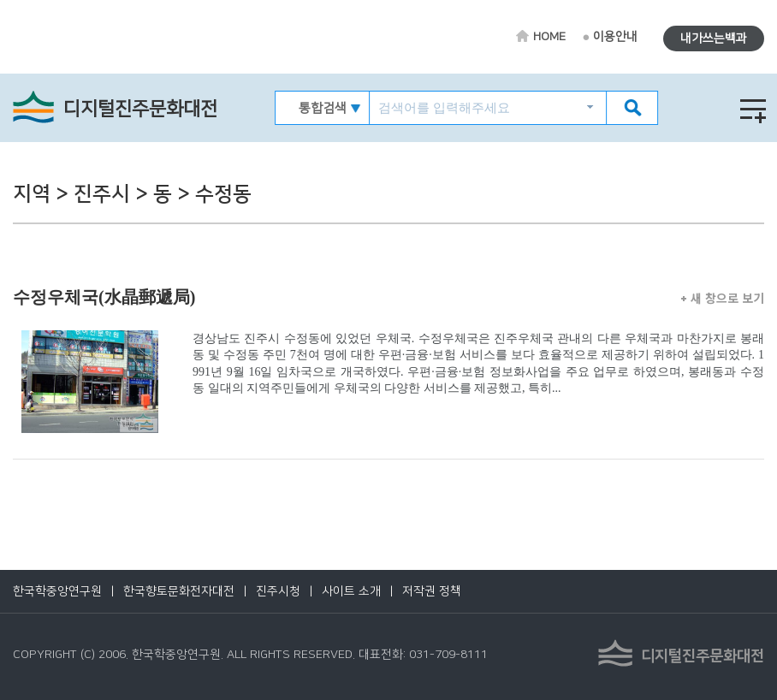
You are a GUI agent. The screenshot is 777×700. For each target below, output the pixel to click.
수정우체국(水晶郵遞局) (104, 297)
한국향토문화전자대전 (179, 591)
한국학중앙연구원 (57, 591)
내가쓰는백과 (714, 39)
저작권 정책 (432, 591)
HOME (549, 37)
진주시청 (278, 591)
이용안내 (615, 37)
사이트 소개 (351, 591)
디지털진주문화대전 (140, 109)
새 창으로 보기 (723, 298)
